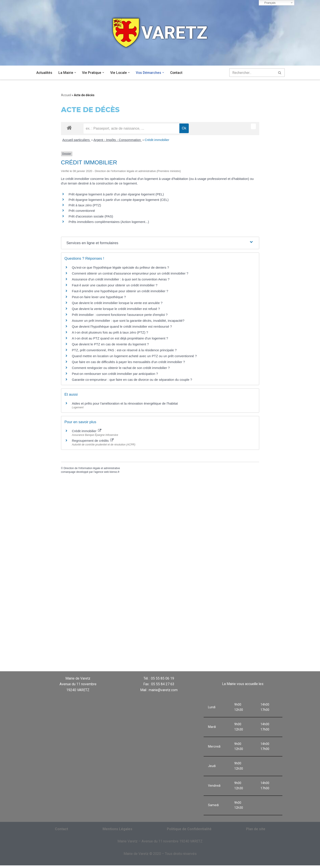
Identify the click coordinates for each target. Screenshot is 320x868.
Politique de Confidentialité (189, 831)
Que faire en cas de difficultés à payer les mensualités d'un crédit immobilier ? (129, 362)
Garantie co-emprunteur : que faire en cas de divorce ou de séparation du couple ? (132, 380)
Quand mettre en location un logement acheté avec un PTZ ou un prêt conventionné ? (134, 356)
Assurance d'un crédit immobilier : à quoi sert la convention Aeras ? (121, 280)
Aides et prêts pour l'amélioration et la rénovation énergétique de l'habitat (125, 404)
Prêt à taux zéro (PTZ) (85, 206)
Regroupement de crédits (93, 441)
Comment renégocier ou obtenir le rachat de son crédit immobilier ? (121, 368)
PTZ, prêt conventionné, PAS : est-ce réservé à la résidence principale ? (124, 351)
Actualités (44, 73)
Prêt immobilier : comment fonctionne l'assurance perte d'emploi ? (120, 315)
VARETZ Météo (191, 653)
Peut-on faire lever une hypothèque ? (99, 297)
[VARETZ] (160, 33)
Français (268, 3)
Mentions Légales (117, 831)
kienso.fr (115, 472)
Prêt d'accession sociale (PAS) (91, 217)
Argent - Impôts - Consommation (118, 140)
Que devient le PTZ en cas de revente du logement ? (110, 345)
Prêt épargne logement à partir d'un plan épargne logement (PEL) (116, 194)
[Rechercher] (252, 73)
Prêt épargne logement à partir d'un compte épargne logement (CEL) (119, 200)
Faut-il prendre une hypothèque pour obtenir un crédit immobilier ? (120, 291)
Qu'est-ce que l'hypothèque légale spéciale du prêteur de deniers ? (121, 268)
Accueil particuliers (76, 140)
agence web (102, 472)
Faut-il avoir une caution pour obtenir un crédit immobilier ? (115, 286)
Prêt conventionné (82, 211)
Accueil (66, 95)
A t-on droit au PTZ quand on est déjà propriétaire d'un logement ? (120, 339)
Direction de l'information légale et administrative (92, 468)
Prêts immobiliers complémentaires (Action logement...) (109, 222)
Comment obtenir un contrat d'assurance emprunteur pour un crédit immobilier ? (130, 274)
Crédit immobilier (157, 140)
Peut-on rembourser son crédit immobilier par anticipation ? (115, 374)
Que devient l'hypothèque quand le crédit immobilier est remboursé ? (122, 327)
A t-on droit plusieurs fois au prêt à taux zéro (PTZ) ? (110, 333)
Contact (177, 73)
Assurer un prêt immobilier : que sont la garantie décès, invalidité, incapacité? (128, 321)
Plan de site (256, 831)
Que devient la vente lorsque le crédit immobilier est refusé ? (116, 309)
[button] (75, 73)
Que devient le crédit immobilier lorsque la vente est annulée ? (117, 303)
